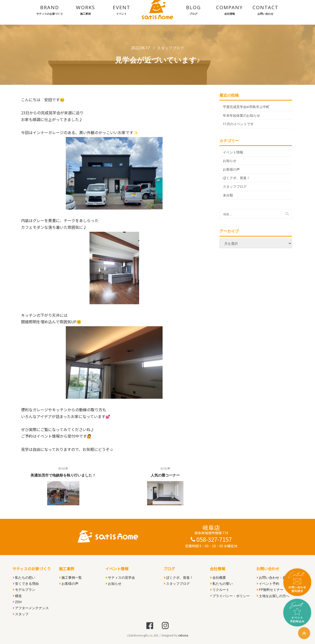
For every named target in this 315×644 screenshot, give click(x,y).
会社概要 (218, 577)
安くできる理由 (26, 583)
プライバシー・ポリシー (230, 596)
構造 (17, 596)
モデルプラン (24, 590)
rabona (183, 635)
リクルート (220, 590)
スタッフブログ (171, 48)
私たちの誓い (222, 583)
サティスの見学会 (120, 577)
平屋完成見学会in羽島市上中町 (246, 107)
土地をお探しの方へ (273, 596)
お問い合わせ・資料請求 (277, 577)
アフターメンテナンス (31, 608)
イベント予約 (268, 583)
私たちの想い (24, 577)
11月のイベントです (238, 124)
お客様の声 (231, 169)
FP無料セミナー (270, 590)
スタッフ (21, 614)
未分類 (228, 195)
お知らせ (230, 161)
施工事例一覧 (71, 577)
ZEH (17, 602)
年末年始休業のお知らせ (241, 115)
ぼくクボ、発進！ (236, 178)
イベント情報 (233, 152)
